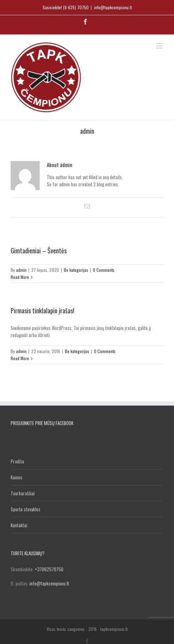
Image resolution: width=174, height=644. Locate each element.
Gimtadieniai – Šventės (39, 251)
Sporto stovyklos (26, 509)
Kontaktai (19, 525)
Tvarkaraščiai (23, 493)
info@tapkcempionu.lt (113, 7)
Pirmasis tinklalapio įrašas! (43, 310)
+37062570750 (49, 569)
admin (21, 270)
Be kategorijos (76, 270)
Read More (20, 277)
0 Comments (104, 270)
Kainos (16, 477)
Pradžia (17, 461)
